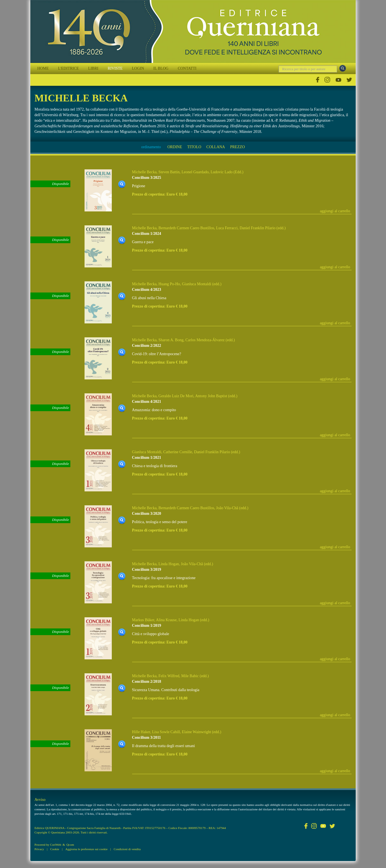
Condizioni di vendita (127, 849)
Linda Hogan (169, 564)
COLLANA (216, 147)
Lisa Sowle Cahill (166, 732)
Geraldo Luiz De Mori (176, 396)
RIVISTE (115, 68)
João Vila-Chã (227, 508)
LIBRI (93, 68)
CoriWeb (56, 845)
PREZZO (237, 147)
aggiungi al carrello (335, 211)
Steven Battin (169, 172)
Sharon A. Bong (171, 340)
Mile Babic (190, 676)
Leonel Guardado (195, 172)
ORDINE (175, 147)
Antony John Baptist (211, 396)
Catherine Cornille (178, 452)
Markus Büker (143, 620)
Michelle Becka (144, 172)
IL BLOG (161, 68)
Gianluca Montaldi (196, 284)
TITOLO (194, 147)
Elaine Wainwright (196, 732)
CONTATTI (187, 68)
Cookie (55, 849)
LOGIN (138, 68)
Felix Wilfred (169, 676)
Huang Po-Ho (169, 284)
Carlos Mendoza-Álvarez (205, 340)
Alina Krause (166, 620)
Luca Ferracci (227, 228)
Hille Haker (141, 732)
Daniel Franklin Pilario (257, 228)
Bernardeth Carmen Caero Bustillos (186, 228)
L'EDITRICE (69, 68)
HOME (43, 68)
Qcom (70, 845)
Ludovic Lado (222, 172)
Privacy (39, 849)
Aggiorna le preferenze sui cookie (86, 849)
